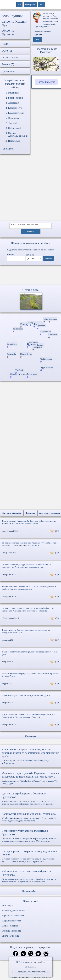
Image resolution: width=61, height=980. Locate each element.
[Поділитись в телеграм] (23, 955)
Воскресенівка (16, 98)
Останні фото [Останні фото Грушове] (30, 291)
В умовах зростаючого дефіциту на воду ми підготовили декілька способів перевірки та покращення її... (31, 857)
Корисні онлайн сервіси (13, 917)
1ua (19, 4)
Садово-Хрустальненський (18, 134)
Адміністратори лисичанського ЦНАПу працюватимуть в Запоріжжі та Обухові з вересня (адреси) (29, 717)
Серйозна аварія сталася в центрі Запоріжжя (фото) (26, 696)
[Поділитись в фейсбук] (16, 955)
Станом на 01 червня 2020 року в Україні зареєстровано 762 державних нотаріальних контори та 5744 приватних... (31, 837)
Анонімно (31, 232)
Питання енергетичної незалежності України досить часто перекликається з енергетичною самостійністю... (31, 877)
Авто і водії (7, 907)
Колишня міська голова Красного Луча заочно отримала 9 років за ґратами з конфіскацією (29, 589)
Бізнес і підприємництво (13, 912)
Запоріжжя (14, 103)
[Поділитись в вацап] (46, 955)
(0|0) (57, 532)
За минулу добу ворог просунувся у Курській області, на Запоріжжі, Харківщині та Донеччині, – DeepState (28, 610)
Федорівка (13, 118)
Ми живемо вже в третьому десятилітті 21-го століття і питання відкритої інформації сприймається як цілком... (31, 799)
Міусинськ (14, 93)
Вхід (42, 4)
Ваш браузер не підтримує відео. (31, 276)
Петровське (14, 141)
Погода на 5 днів (46, 82)
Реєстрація (30, 4)
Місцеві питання (10, 927)
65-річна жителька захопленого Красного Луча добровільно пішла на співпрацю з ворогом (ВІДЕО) (30, 545)
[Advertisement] (30, 189)
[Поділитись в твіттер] (38, 955)
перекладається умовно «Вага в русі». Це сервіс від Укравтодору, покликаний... (31, 818)
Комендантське (16, 113)
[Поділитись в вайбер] (31, 955)
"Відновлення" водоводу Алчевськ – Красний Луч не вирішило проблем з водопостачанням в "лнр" (27, 567)
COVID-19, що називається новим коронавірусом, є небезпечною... (31, 757)
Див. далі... (31, 967)
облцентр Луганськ (8, 32)
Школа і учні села (10, 937)
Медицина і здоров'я (11, 922)
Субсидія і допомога (11, 932)
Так (37, 39)
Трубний (13, 123)
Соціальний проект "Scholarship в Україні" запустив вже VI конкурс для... (31, 779)
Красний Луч (15, 108)
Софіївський (14, 128)
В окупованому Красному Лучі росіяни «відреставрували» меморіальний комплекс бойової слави (29, 523)
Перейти (48, 259)
